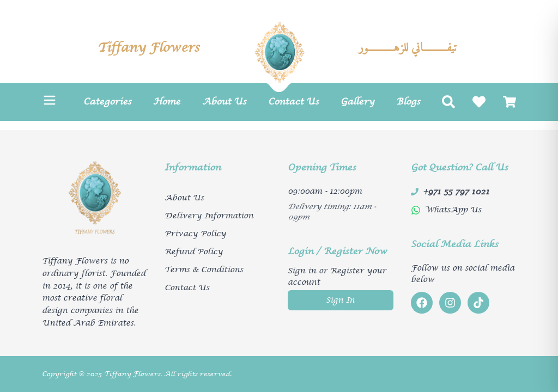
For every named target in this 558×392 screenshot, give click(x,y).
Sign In (340, 300)
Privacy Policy (195, 234)
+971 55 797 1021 (456, 192)
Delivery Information (209, 216)
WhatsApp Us (453, 210)
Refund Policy (194, 252)
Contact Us (187, 288)
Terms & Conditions (204, 270)
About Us (184, 198)
